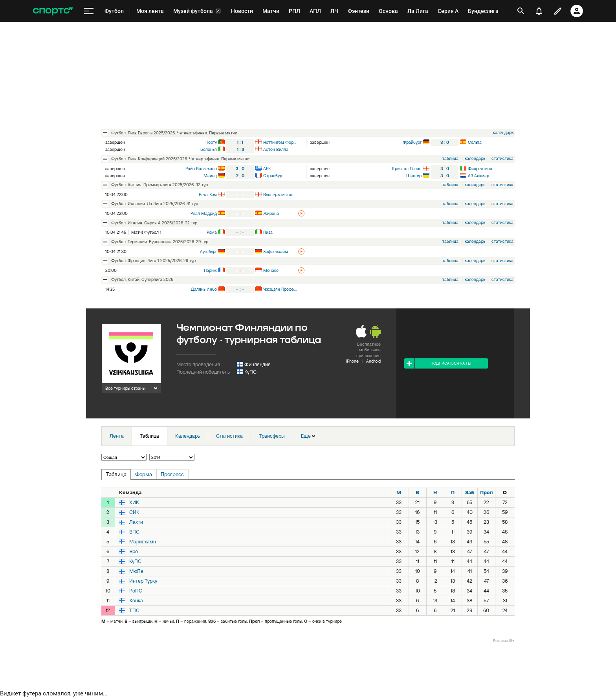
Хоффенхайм (276, 251)
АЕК (267, 169)
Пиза (268, 232)
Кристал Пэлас (407, 169)
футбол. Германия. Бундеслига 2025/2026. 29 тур (160, 242)
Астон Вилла (276, 149)
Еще (308, 436)
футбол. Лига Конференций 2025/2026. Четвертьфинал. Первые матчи (180, 159)
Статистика (229, 436)
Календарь (188, 436)
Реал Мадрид (204, 213)
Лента (117, 436)
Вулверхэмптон (278, 194)
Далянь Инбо (204, 289)
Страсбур (273, 176)
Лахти (136, 522)
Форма (144, 474)
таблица (450, 158)
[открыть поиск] (521, 11)
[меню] (89, 11)
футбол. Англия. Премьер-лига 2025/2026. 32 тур (159, 185)
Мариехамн (143, 542)
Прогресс (172, 474)
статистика (502, 158)
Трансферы (272, 436)
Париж (210, 270)
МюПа (136, 571)
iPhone (352, 361)
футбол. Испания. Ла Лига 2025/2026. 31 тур (155, 204)
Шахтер (414, 176)
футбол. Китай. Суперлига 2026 (142, 279)
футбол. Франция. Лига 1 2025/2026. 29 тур (153, 260)
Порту (211, 142)
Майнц (210, 176)
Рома (212, 232)
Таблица (149, 436)
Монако (271, 270)
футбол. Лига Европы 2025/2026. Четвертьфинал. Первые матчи (174, 133)
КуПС (250, 372)
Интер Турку (143, 581)
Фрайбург (412, 142)
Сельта (475, 142)
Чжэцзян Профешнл (280, 289)
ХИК (134, 503)
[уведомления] (539, 11)
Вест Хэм (208, 194)
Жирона (271, 213)
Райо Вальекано (201, 169)
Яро (134, 552)
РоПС (136, 591)
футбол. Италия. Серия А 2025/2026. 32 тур (154, 223)
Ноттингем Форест (280, 142)
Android (373, 361)
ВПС (134, 532)
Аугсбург (208, 251)
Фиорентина (480, 169)
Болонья (209, 149)
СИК (134, 512)
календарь (503, 132)
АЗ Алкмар (478, 176)
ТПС (134, 611)
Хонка (136, 601)
